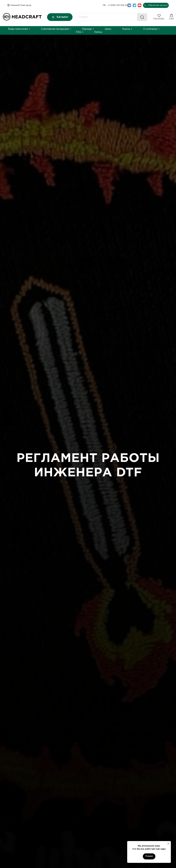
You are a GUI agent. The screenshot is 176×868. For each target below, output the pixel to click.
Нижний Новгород (21, 5)
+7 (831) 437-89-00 (118, 5)
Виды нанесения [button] (18, 29)
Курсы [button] (126, 29)
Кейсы (98, 32)
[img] (9, 5)
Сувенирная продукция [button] (55, 29)
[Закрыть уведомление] (168, 844)
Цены (108, 29)
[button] (156, 5)
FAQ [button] (78, 32)
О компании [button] (150, 29)
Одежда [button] (87, 29)
